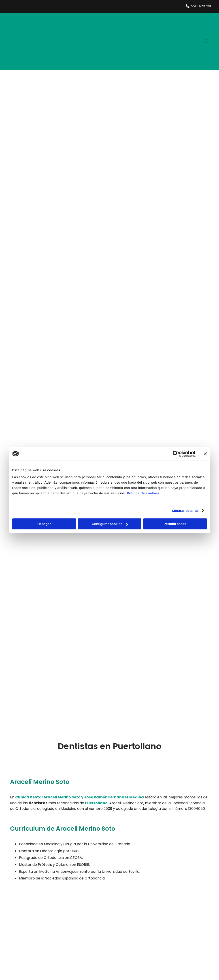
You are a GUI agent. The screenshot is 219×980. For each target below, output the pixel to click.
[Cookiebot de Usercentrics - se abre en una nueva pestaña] (176, 454)
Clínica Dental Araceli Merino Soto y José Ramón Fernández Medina (80, 797)
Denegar (44, 524)
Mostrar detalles (185, 511)
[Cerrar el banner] (205, 454)
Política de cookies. (144, 493)
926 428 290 (202, 6)
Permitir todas (175, 524)
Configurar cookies (110, 524)
